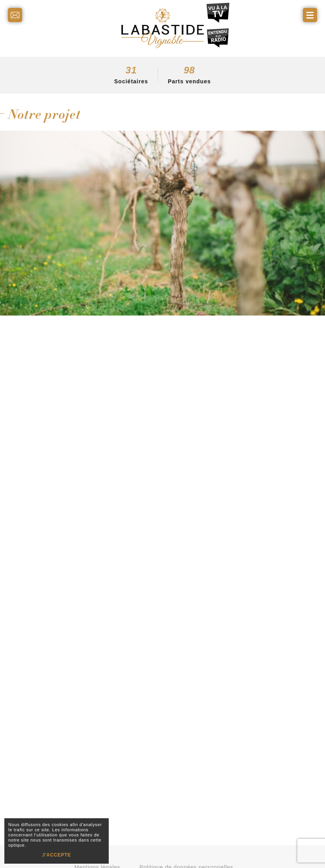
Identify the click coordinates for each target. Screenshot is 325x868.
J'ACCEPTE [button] (56, 855)
